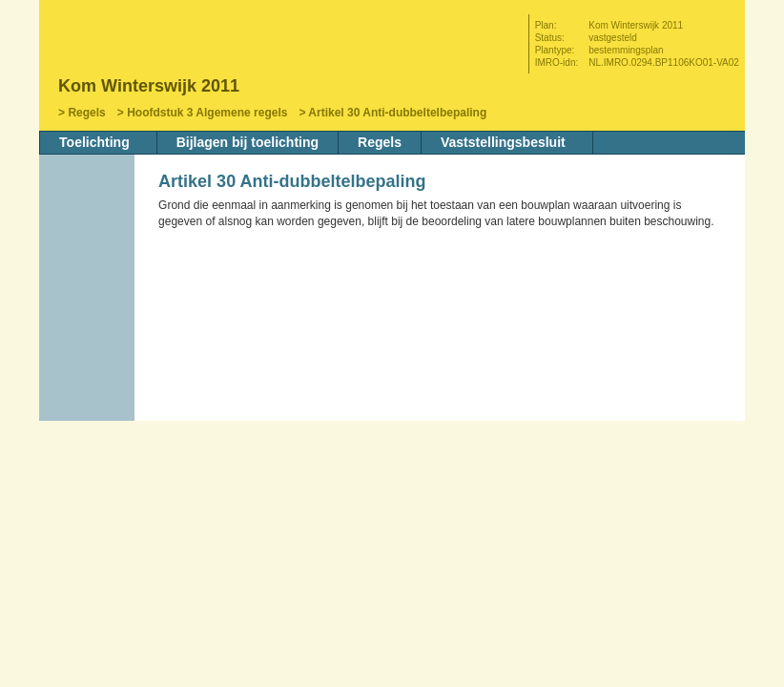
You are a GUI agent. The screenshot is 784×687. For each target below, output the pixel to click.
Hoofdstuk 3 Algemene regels (207, 113)
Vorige (89, 293)
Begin (89, 264)
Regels (86, 113)
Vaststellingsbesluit (503, 142)
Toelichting (94, 142)
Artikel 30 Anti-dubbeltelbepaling (397, 113)
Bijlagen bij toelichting (248, 142)
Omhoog (89, 350)
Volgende (89, 322)
